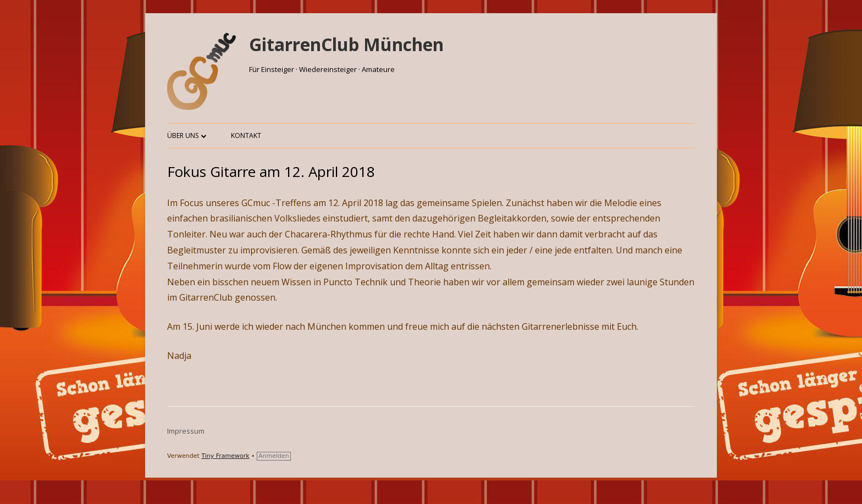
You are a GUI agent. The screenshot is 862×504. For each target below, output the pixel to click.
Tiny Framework (225, 456)
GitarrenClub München (346, 44)
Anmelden (274, 456)
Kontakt (246, 135)
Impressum (186, 431)
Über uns (183, 135)
